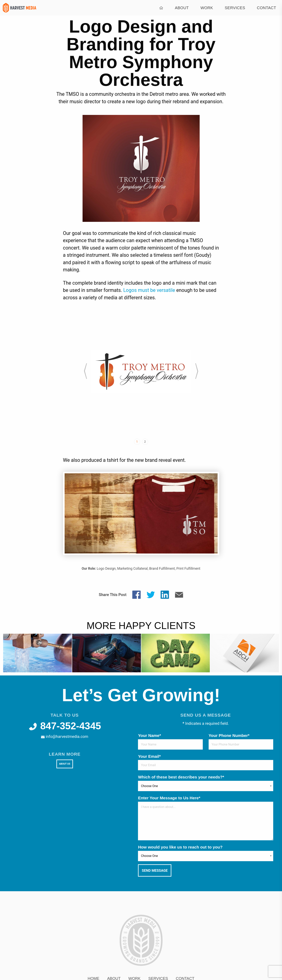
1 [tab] (137, 442)
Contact (266, 8)
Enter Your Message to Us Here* (169, 798)
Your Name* (149, 735)
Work (207, 8)
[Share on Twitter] (151, 594)
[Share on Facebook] (137, 594)
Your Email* (149, 756)
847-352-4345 (65, 726)
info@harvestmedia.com (65, 737)
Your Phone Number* (229, 735)
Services (235, 8)
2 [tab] (145, 442)
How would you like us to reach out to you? (180, 847)
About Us (64, 764)
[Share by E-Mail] (179, 594)
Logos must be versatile (149, 290)
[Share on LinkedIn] (165, 594)
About (182, 8)
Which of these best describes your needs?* (181, 777)
